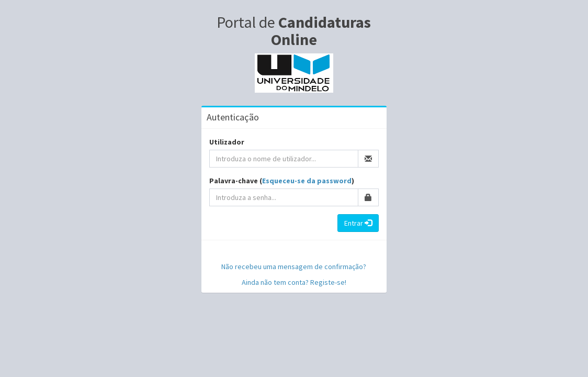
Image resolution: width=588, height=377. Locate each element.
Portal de (294, 31)
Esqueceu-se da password (307, 181)
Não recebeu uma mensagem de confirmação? (294, 267)
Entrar (358, 223)
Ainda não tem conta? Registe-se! (294, 282)
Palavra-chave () (282, 181)
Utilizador (227, 142)
